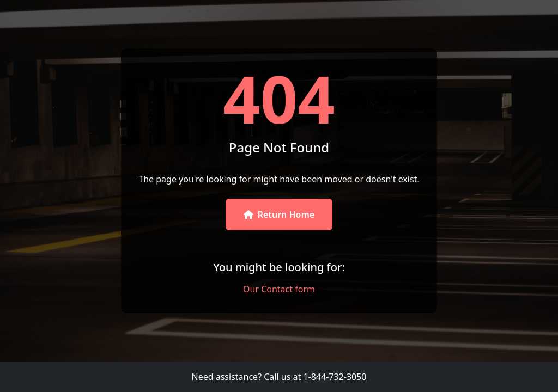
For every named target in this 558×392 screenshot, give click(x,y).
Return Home (279, 215)
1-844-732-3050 (335, 377)
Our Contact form (279, 289)
